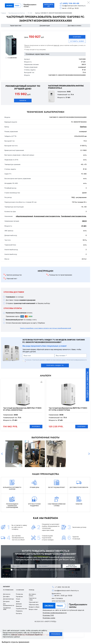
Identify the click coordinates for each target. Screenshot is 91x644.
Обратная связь (34, 605)
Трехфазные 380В (7, 609)
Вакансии (19, 606)
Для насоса (7, 594)
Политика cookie (49, 618)
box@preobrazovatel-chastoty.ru (74, 6)
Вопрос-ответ (33, 610)
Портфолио (19, 597)
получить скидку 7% (55, 365)
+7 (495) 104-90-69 (70, 3)
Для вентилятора (8, 599)
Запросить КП (48, 5)
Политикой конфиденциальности (77, 360)
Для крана (6, 602)
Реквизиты (19, 611)
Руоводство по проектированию (61, 275)
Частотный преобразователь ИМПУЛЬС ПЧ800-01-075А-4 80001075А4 (23, 409)
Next (89, 454)
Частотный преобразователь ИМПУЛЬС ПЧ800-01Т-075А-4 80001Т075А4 (68, 409)
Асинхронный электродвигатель (47, 216)
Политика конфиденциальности (55, 613)
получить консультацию (71, 566)
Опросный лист (12, 279)
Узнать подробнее (45, 328)
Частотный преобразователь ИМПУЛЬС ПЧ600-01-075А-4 (66, 87)
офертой (56, 45)
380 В (84, 221)
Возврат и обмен (34, 607)
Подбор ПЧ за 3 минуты (87, 385)
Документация (45, 26)
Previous (2, 454)
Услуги (18, 599)
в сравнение (12, 58)
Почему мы (19, 594)
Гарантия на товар (33, 599)
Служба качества (21, 609)
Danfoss (83, 127)
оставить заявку (77, 41)
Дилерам (19, 604)
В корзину (77, 37)
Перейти (23, 101)
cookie (22, 630)
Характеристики (16, 26)
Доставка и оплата (74, 26)
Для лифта (6, 597)
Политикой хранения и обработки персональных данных (49, 360)
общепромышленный (24, 216)
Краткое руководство (14, 275)
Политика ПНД (48, 616)
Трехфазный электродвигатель (73, 216)
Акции (18, 602)
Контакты (19, 614)
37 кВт (84, 226)
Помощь (32, 590)
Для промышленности (9, 605)
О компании (20, 590)
